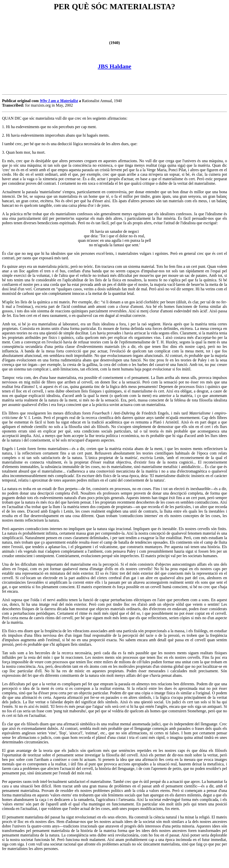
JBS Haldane (114, 66)
